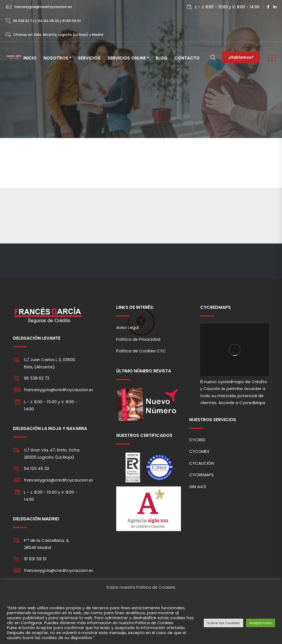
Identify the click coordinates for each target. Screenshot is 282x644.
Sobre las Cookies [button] (223, 623)
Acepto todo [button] (261, 623)
